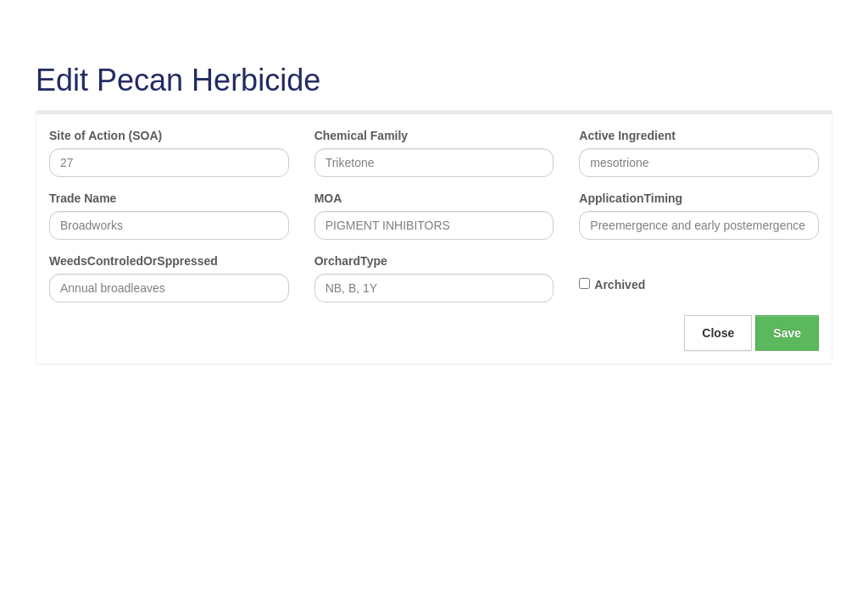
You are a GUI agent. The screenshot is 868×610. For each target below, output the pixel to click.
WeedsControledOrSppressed (134, 261)
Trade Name (83, 198)
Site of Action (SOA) (106, 136)
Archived (620, 285)
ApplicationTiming (631, 198)
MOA (328, 198)
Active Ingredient (627, 136)
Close (718, 333)
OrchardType (351, 261)
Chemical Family (362, 136)
